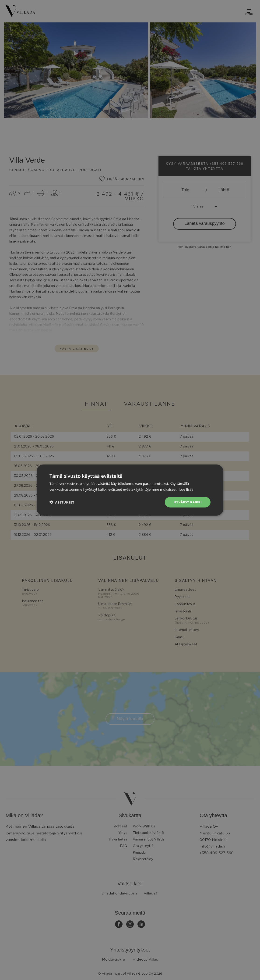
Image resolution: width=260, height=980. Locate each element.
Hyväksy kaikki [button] (188, 502)
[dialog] (130, 490)
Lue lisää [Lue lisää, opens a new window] (186, 489)
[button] (62, 502)
